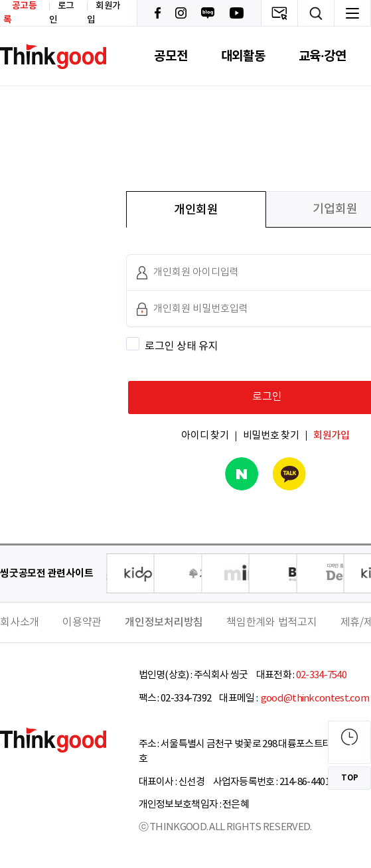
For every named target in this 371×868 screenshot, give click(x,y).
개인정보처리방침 (164, 622)
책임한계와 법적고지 (272, 622)
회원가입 (332, 436)
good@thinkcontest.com (314, 698)
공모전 (171, 56)
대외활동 (243, 56)
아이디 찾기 (205, 436)
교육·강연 (323, 56)
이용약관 (82, 622)
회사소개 (20, 622)
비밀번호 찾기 (271, 436)
